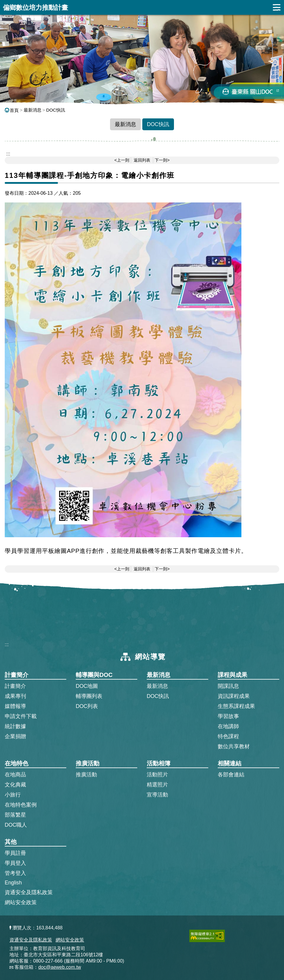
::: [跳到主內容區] (8, 154)
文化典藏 (15, 785)
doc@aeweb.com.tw (59, 967)
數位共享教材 (234, 746)
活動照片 (157, 775)
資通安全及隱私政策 (29, 892)
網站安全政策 (21, 902)
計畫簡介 (15, 686)
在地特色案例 (21, 805)
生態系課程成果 (236, 706)
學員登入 (15, 863)
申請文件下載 (21, 716)
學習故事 (228, 716)
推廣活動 (86, 775)
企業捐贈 (15, 736)
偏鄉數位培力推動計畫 (35, 8)
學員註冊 (15, 853)
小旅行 (13, 795)
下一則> (162, 160)
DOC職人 (16, 825)
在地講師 (228, 726)
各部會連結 (231, 775)
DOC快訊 (56, 110)
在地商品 (15, 775)
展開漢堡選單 (277, 7)
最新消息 (33, 110)
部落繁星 (15, 815)
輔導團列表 (89, 696)
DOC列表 (87, 706)
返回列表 (142, 160)
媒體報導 (15, 706)
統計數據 (15, 726)
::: (7, 645)
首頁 (12, 110)
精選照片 (157, 785)
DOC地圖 (87, 686)
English (13, 883)
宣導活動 (157, 795)
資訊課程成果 (234, 696)
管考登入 (15, 873)
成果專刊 (15, 696)
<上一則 (122, 160)
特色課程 (228, 736)
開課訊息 (228, 686)
